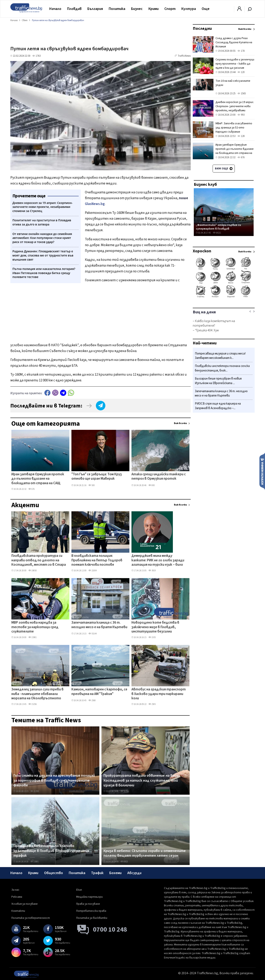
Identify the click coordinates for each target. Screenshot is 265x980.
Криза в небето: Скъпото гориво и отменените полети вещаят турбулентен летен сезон (145, 853)
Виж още (224, 169)
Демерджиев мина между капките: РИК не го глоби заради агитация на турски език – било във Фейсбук (158, 561)
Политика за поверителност (31, 918)
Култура (189, 9)
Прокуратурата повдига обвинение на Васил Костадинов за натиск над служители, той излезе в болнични (142, 781)
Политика (117, 9)
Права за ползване (88, 904)
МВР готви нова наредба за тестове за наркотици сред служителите (35, 627)
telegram (63, 393)
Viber (55, 393)
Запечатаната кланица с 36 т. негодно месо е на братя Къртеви (99, 625)
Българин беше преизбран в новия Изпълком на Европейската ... (218, 381)
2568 (92, 700)
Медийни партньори (89, 897)
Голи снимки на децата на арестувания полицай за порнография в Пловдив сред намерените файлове (54, 781)
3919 (152, 571)
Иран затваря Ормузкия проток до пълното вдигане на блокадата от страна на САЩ (38, 479)
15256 (33, 704)
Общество (54, 873)
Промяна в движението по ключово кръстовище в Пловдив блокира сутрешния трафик (51, 851)
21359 (35, 791)
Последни (202, 29)
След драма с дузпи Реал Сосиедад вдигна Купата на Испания (234, 42)
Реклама (17, 897)
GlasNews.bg (95, 204)
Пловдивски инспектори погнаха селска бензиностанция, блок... (222, 368)
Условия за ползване (25, 904)
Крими (154, 9)
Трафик (97, 873)
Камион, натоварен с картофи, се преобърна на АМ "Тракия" (99, 692)
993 (241, 115)
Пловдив (74, 9)
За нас (15, 890)
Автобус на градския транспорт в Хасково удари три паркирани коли (159, 694)
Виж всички (180, 423)
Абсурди (134, 873)
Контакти (18, 911)
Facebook (47, 393)
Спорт (170, 9)
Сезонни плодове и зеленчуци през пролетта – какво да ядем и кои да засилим (235, 64)
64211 (217, 233)
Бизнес (137, 9)
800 (152, 485)
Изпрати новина (262, 471)
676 (31, 489)
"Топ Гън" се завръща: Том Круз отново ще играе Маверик (97, 477)
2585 (152, 704)
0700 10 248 (110, 930)
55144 (93, 634)
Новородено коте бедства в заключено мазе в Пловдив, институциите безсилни (155, 627)
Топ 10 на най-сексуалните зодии (233, 83)
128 (241, 136)
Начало (55, 9)
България (95, 9)
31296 (125, 791)
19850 (33, 571)
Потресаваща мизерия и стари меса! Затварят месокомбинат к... (220, 356)
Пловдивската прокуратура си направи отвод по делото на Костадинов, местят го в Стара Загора (39, 561)
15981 (33, 637)
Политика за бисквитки (92, 918)
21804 (93, 571)
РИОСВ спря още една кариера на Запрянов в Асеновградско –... (218, 406)
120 (241, 72)
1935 (152, 637)
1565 (242, 93)
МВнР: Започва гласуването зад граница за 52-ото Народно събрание (234, 128)
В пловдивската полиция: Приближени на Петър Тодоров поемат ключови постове (97, 560)
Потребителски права (91, 911)
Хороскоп (202, 251)
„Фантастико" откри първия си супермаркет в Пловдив (218, 227)
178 (241, 51)
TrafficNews (184, 56)
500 (92, 485)
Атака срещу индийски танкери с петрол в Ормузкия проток (159, 477)
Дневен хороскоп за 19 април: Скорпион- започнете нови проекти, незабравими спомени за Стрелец (235, 108)
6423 (124, 862)
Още (206, 9)
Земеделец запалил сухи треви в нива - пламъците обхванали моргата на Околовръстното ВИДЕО (37, 694)
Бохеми (115, 873)
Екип (79, 890)
